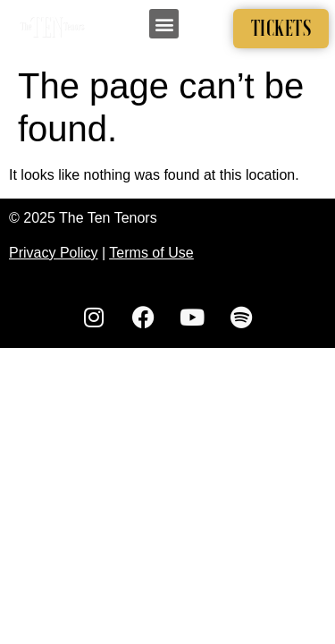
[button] (164, 24)
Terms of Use (151, 253)
